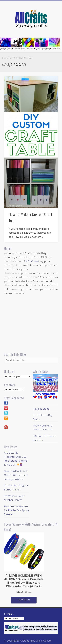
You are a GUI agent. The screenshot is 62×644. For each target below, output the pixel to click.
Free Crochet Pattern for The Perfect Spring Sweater (16, 510)
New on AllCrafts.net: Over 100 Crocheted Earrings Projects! (16, 475)
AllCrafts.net (32, 261)
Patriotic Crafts (41, 409)
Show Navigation (50, 29)
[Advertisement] (32, 324)
